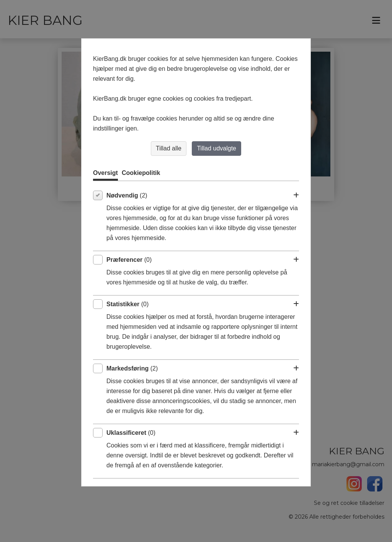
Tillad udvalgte (216, 148)
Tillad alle (169, 148)
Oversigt (105, 173)
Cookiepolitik (141, 173)
